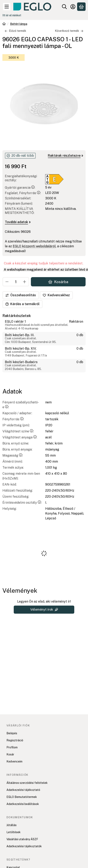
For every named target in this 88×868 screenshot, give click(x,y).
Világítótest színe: (18, 431)
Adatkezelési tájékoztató (23, 790)
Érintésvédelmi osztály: (22, 503)
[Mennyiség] (16, 282)
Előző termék (15, 31)
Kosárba (58, 282)
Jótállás (12, 825)
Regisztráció (15, 740)
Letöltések (14, 832)
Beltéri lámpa (19, 24)
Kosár (10, 754)
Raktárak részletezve (65, 156)
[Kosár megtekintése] (81, 7)
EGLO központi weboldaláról (34, 246)
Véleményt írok (44, 610)
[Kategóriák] (7, 7)
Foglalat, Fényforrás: (23, 193)
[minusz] (7, 282)
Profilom (12, 747)
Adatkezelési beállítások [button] (23, 804)
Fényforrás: (13, 419)
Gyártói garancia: (20, 188)
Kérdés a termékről (23, 304)
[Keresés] (64, 7)
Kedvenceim (14, 761)
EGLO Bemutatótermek (22, 797)
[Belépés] (73, 7)
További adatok (18, 222)
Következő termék (69, 31)
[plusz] (25, 282)
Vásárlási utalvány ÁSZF (22, 839)
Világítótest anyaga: (20, 437)
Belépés (12, 733)
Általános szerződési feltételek (27, 783)
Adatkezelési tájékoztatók (24, 846)
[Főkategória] (4, 24)
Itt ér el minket (12, 15)
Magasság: (13, 455)
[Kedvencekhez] (56, 295)
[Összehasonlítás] (21, 295)
